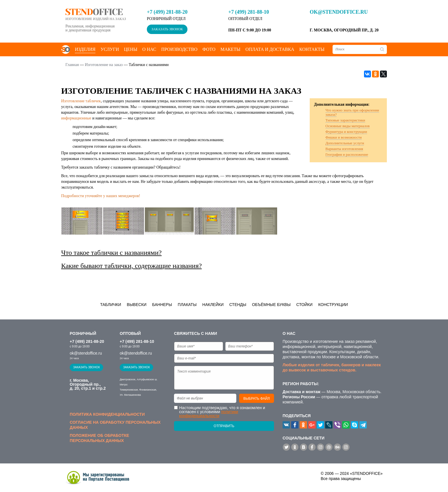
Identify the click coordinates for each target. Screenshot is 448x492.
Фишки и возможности (344, 137)
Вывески (137, 305)
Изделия (85, 49)
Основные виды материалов (348, 126)
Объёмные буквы (271, 305)
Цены (131, 49)
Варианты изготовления (344, 149)
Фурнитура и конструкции (346, 132)
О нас (149, 49)
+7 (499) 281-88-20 (167, 12)
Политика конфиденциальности (107, 414)
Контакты (312, 49)
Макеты (230, 49)
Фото (209, 49)
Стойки (304, 305)
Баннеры (162, 305)
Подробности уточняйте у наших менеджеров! (101, 196)
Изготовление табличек (81, 101)
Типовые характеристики (345, 120)
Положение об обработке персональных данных (99, 438)
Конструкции (333, 305)
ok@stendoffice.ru (339, 12)
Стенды (238, 305)
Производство (179, 49)
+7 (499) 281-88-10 (249, 12)
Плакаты (187, 305)
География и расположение (347, 154)
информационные (76, 118)
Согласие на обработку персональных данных (115, 425)
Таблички (110, 305)
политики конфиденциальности (209, 414)
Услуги (110, 49)
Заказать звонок (167, 29)
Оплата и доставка (270, 49)
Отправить (224, 426)
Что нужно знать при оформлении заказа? (352, 112)
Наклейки (213, 305)
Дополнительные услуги (345, 143)
